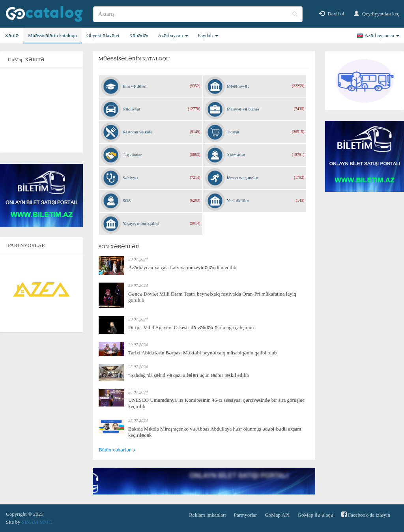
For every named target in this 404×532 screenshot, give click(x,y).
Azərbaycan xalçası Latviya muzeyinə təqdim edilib (182, 267)
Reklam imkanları (208, 515)
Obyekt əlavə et (103, 35)
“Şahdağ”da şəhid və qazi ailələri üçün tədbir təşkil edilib (189, 375)
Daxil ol (332, 14)
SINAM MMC (37, 522)
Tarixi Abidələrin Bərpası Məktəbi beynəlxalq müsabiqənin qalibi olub (202, 353)
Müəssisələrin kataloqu (52, 35)
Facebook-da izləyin (366, 514)
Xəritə (12, 35)
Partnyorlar (245, 515)
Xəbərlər (139, 35)
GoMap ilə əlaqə (315, 515)
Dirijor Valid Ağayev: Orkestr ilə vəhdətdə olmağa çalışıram (191, 327)
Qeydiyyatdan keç (377, 14)
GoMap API (277, 515)
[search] (198, 14)
